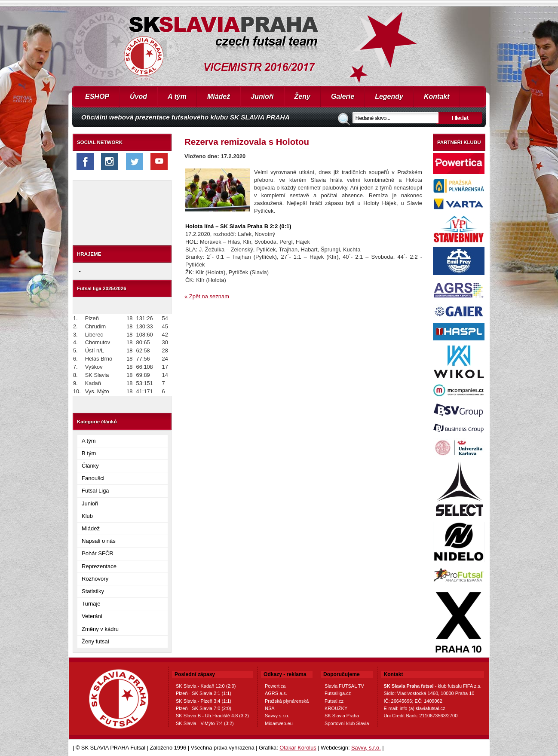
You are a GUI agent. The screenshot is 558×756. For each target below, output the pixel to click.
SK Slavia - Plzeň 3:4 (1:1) (204, 701)
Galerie (343, 96)
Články (90, 466)
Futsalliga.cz (338, 693)
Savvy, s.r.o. (366, 748)
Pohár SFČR (98, 553)
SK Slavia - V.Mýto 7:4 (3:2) (205, 723)
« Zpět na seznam (207, 296)
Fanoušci (93, 478)
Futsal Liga (95, 491)
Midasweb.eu (279, 723)
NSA (270, 708)
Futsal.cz (334, 701)
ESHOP (97, 96)
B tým (89, 453)
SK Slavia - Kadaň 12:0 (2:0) (206, 686)
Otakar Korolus (298, 748)
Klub (87, 516)
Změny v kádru (100, 629)
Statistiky (93, 591)
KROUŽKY (336, 708)
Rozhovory (95, 579)
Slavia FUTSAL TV (344, 686)
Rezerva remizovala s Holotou (247, 142)
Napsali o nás (99, 541)
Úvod (138, 96)
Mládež (219, 96)
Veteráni (92, 616)
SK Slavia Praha (342, 716)
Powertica (275, 686)
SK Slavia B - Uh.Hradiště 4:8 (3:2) (212, 716)
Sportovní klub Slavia (347, 723)
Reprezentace (99, 566)
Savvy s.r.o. (277, 716)
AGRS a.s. (276, 693)
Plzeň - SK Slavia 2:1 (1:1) (204, 693)
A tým (177, 96)
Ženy (302, 96)
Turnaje (91, 604)
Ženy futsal (95, 641)
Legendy (389, 96)
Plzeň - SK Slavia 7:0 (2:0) (204, 708)
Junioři (262, 96)
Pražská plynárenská (287, 701)
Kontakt (437, 96)
